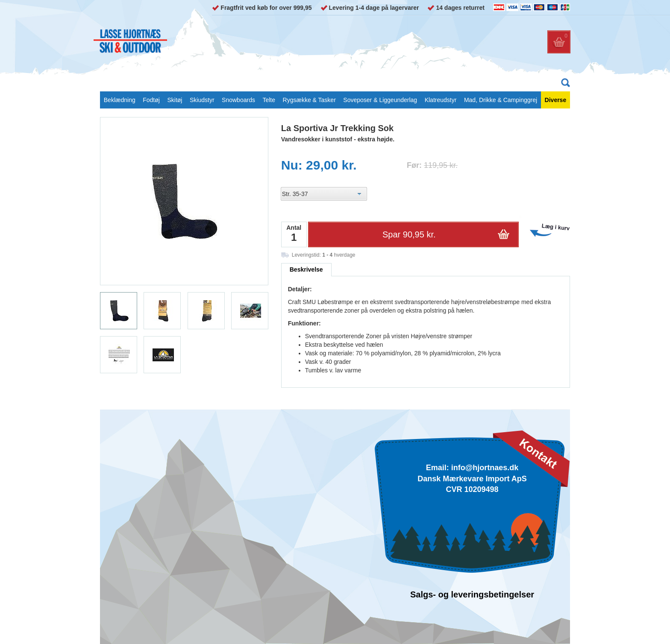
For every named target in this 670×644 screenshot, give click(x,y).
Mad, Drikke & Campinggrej (501, 100)
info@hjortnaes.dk (485, 468)
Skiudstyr (202, 100)
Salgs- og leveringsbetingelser (472, 594)
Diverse (556, 100)
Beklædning (120, 100)
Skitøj (175, 100)
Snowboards (238, 100)
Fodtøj (151, 100)
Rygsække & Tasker (309, 100)
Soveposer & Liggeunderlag (380, 100)
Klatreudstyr (441, 100)
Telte (269, 100)
